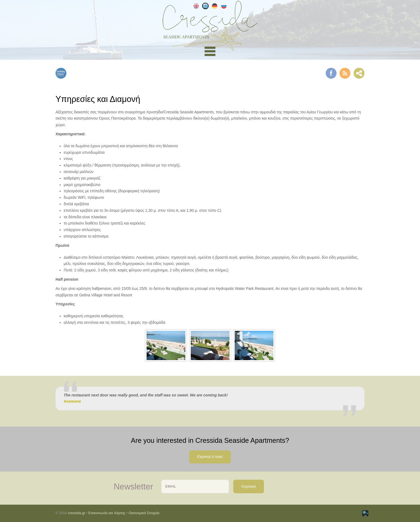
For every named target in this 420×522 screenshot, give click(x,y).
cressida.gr (77, 513)
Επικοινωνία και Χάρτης (107, 513)
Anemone (72, 401)
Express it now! (210, 457)
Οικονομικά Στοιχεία (144, 513)
